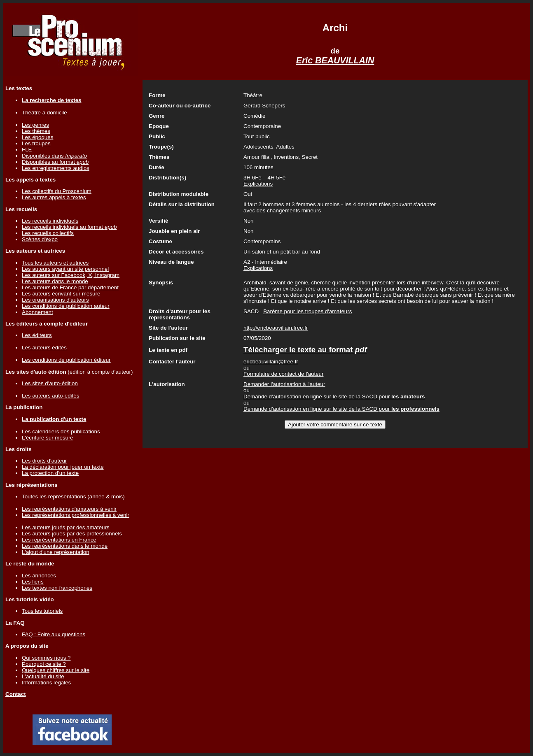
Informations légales (46, 683)
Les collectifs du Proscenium (57, 191)
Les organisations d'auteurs (55, 300)
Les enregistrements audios (56, 168)
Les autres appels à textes (54, 197)
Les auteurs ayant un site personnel (65, 269)
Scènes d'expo (40, 239)
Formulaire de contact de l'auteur (283, 374)
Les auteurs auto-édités (50, 396)
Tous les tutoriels (42, 611)
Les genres (35, 125)
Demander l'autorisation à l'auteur (284, 384)
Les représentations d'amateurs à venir (69, 509)
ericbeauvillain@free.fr (271, 362)
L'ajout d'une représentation (56, 552)
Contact (16, 694)
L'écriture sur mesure (48, 438)
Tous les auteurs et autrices (55, 263)
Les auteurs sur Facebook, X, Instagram (71, 275)
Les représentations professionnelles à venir (76, 515)
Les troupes (36, 143)
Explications (258, 184)
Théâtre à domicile (44, 113)
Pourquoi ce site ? (44, 664)
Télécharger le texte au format (305, 350)
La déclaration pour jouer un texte (63, 467)
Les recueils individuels (50, 221)
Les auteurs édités (44, 348)
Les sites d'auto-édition (50, 383)
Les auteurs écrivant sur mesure (61, 294)
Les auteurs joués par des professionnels (72, 534)
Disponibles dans (54, 156)
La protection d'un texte (50, 473)
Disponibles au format (55, 162)
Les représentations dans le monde (65, 546)
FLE (27, 150)
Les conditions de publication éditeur (66, 360)
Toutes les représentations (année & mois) (73, 497)
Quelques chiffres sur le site (56, 670)
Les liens (33, 582)
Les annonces (39, 576)
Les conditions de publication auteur (66, 306)
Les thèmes (36, 131)
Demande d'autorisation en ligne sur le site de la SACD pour (334, 397)
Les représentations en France (59, 540)
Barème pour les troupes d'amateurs (307, 311)
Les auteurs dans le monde (55, 281)
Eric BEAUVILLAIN (335, 60)
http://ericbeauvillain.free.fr (276, 328)
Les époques (37, 137)
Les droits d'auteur (44, 461)
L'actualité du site (43, 676)
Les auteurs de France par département (70, 287)
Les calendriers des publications (61, 432)
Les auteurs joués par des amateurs (66, 527)
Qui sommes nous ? (46, 658)
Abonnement (37, 312)
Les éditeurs (37, 335)
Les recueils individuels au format (69, 227)
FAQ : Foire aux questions (54, 634)
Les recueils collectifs (48, 233)
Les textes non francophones (57, 588)
